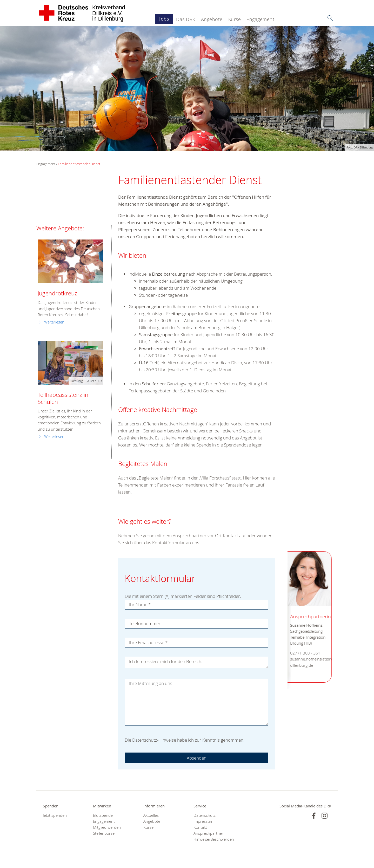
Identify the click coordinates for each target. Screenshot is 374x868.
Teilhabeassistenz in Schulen (63, 398)
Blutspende (103, 815)
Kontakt (200, 827)
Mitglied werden (107, 827)
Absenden (197, 758)
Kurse (235, 19)
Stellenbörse (104, 833)
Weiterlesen (54, 322)
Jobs (164, 19)
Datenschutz (205, 815)
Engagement (260, 19)
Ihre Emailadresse (148, 642)
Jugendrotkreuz (57, 293)
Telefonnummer (145, 623)
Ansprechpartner (208, 833)
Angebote (212, 19)
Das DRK (186, 19)
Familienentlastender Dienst (79, 164)
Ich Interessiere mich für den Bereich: (166, 661)
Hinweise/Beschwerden (212, 839)
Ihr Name (140, 604)
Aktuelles (151, 815)
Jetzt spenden (55, 815)
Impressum (203, 821)
